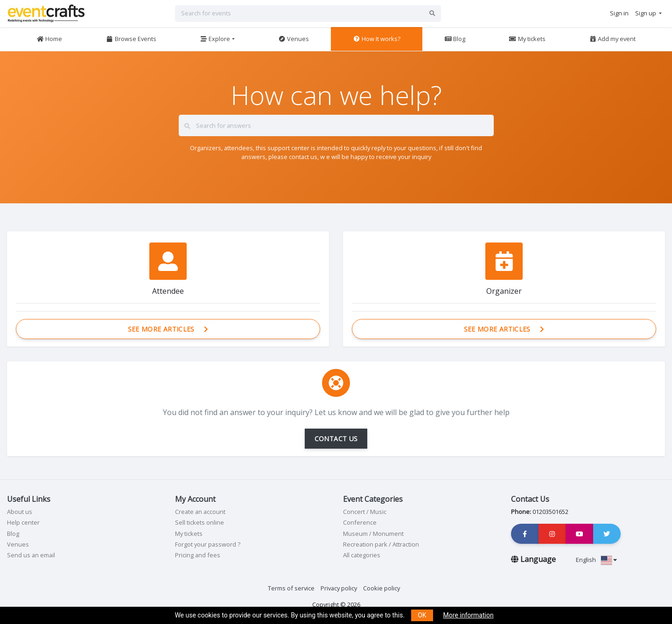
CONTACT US (336, 439)
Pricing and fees (198, 555)
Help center (23, 522)
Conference (360, 522)
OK (422, 615)
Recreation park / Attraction (381, 544)
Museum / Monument (373, 534)
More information (469, 615)
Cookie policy (381, 588)
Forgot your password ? (208, 544)
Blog (455, 39)
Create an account (200, 512)
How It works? (377, 39)
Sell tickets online (199, 522)
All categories (362, 555)
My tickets (527, 39)
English (596, 560)
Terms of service (291, 588)
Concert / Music (365, 512)
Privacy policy (339, 588)
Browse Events (131, 39)
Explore (215, 39)
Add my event (612, 39)
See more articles (168, 329)
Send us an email (31, 555)
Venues (294, 39)
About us (20, 512)
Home (49, 39)
